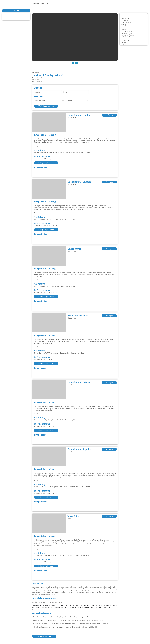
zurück (16, 11)
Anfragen (109, 115)
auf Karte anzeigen (44, 636)
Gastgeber (35, 4)
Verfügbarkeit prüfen (46, 106)
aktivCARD (45, 4)
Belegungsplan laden (46, 163)
